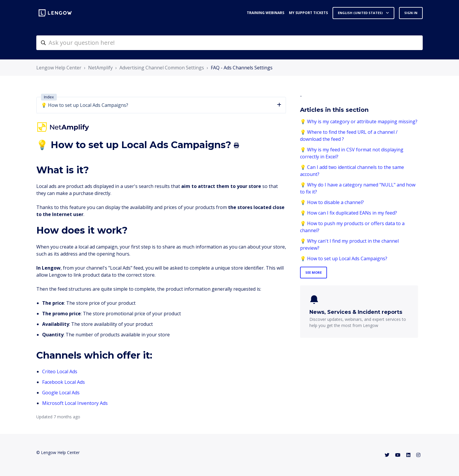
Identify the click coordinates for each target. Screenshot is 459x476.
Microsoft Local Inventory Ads (75, 403)
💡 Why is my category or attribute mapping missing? (359, 121)
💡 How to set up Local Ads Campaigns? (344, 258)
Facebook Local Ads (64, 382)
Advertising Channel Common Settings (162, 68)
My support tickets (308, 13)
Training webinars (266, 13)
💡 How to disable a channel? (332, 202)
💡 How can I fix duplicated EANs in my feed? (348, 213)
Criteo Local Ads (60, 371)
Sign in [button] (411, 13)
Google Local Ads (61, 393)
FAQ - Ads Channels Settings (242, 68)
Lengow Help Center (59, 68)
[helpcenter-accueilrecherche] (229, 43)
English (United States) (361, 13)
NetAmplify (100, 68)
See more (314, 272)
